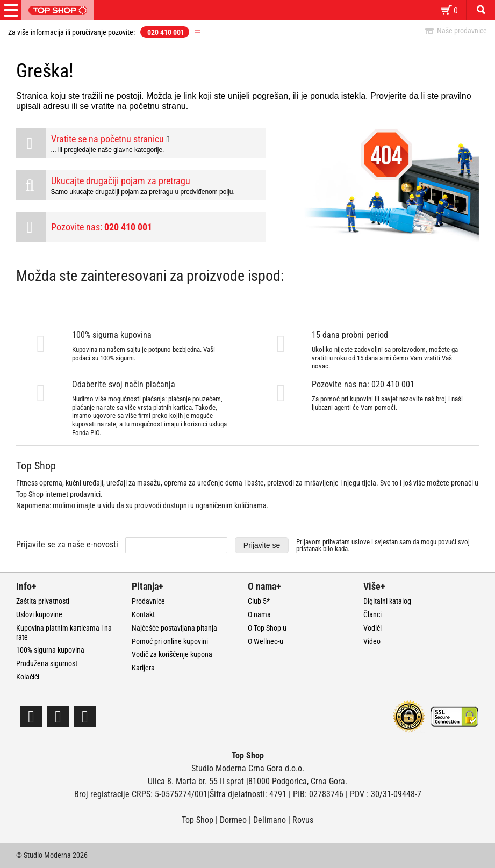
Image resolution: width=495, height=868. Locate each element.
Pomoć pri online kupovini (170, 641)
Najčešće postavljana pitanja (174, 628)
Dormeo (233, 820)
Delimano (270, 820)
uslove (361, 542)
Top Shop (198, 820)
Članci (372, 614)
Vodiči (372, 628)
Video (372, 641)
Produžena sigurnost (47, 663)
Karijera (143, 668)
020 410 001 (166, 32)
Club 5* (259, 601)
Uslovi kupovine (39, 614)
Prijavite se (262, 545)
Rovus (303, 820)
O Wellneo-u (266, 641)
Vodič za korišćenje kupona (172, 654)
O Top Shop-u (267, 628)
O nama (259, 614)
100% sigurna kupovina (50, 650)
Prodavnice (148, 601)
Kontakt (143, 614)
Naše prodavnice (462, 31)
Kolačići (28, 677)
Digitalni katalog (387, 601)
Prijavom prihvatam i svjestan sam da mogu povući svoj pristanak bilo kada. (383, 545)
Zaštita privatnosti (43, 601)
